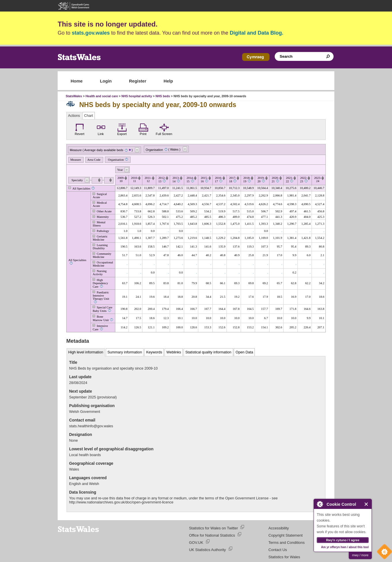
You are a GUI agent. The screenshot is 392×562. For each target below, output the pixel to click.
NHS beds (163, 96)
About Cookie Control (320, 504)
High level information (86, 352)
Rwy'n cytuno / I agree (343, 540)
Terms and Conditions (287, 543)
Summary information (125, 352)
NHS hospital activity (137, 96)
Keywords (154, 352)
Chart (89, 116)
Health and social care (102, 96)
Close (366, 504)
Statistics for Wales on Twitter (214, 528)
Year (120, 170)
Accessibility (279, 528)
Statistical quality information (208, 352)
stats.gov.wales (91, 33)
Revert (80, 129)
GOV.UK (196, 543)
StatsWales (74, 96)
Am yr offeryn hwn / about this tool (345, 547)
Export (122, 129)
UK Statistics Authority (208, 550)
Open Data (244, 352)
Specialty (77, 180)
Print (143, 129)
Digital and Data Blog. (257, 33)
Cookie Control (383, 553)
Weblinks (174, 352)
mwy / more (360, 555)
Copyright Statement (285, 535)
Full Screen (164, 129)
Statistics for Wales (284, 557)
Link (101, 129)
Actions (74, 116)
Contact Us (278, 550)
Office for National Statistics (212, 535)
